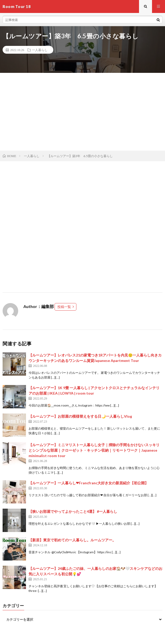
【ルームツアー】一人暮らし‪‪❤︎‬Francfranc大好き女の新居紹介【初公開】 (88, 483)
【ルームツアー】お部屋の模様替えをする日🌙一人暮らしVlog (80, 416)
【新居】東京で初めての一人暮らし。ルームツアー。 (72, 540)
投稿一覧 (64, 307)
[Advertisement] (82, 112)
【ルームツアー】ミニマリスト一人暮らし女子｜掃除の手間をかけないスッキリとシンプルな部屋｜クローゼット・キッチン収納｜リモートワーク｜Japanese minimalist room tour (94, 450)
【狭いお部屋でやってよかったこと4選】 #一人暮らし (73, 511)
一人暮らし (40, 50)
